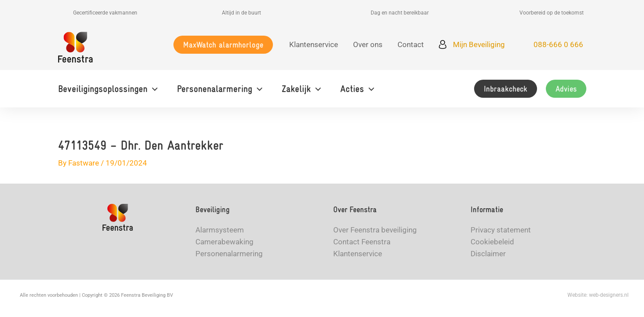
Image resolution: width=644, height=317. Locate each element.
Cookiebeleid (492, 242)
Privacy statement (501, 230)
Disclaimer (488, 254)
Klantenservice (358, 254)
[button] (223, 45)
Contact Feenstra (362, 242)
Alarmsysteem (220, 230)
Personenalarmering (229, 254)
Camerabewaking (224, 242)
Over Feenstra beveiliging (375, 230)
